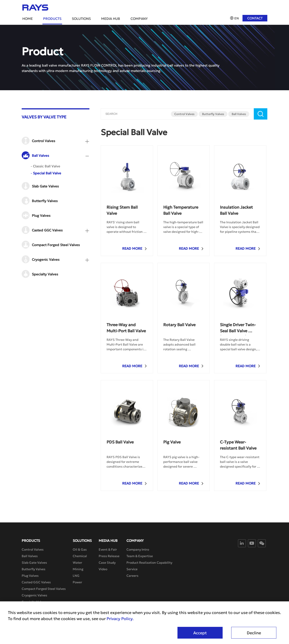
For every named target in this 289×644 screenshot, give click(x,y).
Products (52, 19)
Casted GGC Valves (36, 582)
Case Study (107, 563)
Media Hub (111, 19)
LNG (76, 576)
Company (139, 19)
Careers (132, 576)
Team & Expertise (140, 556)
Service (132, 569)
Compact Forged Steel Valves (44, 589)
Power (77, 582)
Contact (255, 18)
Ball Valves (239, 114)
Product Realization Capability (149, 563)
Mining (78, 569)
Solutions (81, 19)
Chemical (80, 556)
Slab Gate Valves (34, 563)
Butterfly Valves (213, 114)
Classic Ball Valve (45, 166)
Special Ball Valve (46, 173)
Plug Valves (30, 576)
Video (103, 569)
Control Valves (184, 114)
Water (77, 563)
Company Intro (138, 549)
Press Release (109, 556)
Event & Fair (108, 549)
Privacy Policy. (120, 619)
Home (28, 19)
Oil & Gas (80, 549)
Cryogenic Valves (34, 595)
